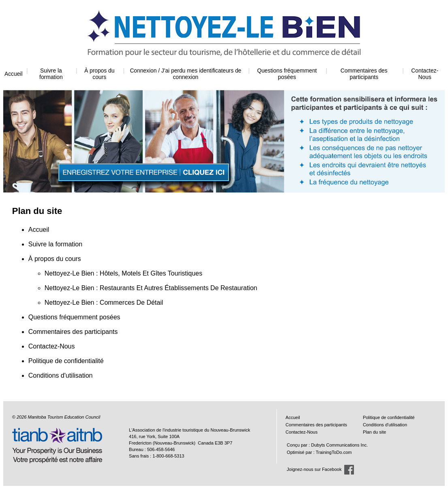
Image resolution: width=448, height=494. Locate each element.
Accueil (13, 74)
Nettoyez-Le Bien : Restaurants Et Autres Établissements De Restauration (151, 288)
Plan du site (374, 432)
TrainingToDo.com (334, 452)
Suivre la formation (51, 74)
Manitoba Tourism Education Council (64, 417)
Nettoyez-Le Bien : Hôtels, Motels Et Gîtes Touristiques (123, 273)
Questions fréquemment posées (287, 74)
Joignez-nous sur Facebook (314, 469)
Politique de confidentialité (66, 361)
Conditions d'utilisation (61, 375)
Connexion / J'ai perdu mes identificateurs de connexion (185, 74)
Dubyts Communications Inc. (339, 445)
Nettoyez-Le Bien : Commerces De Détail (104, 303)
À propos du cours (99, 74)
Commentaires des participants (364, 74)
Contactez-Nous (425, 74)
